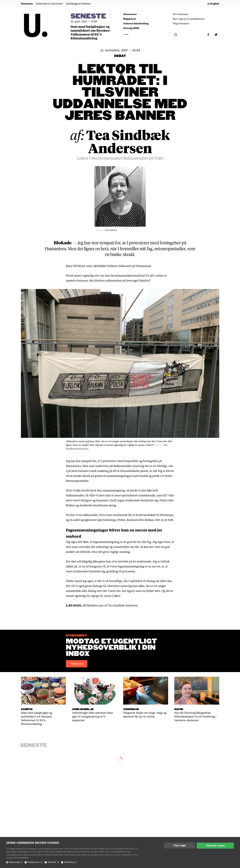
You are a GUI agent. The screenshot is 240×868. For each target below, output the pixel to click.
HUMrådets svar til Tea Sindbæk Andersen (110, 605)
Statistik (53, 862)
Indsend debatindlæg (136, 23)
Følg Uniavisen (181, 23)
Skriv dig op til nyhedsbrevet (189, 19)
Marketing (71, 862)
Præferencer (35, 862)
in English (213, 3)
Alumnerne (130, 14)
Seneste (88, 16)
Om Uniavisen (181, 14)
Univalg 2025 (131, 28)
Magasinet (130, 19)
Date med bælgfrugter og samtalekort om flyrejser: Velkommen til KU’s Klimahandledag (90, 32)
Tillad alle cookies (215, 845)
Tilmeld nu (77, 664)
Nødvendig (16, 862)
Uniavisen (27, 3)
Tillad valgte (179, 845)
